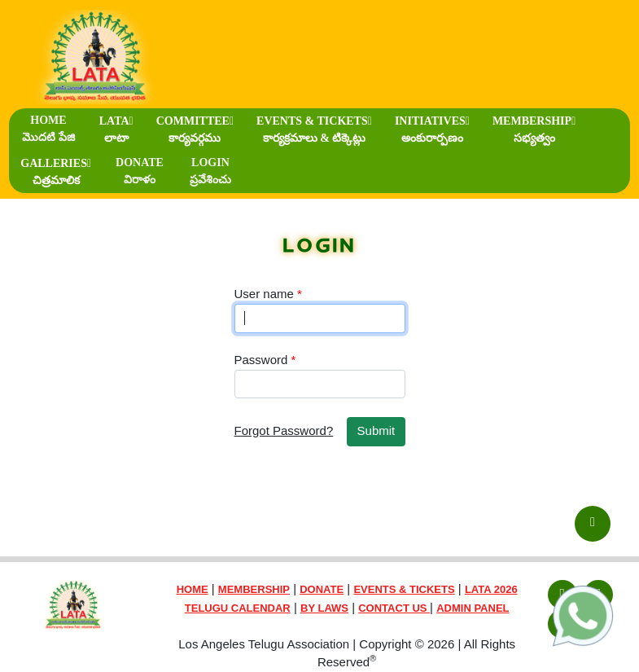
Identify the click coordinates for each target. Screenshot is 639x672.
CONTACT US (394, 608)
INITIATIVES (432, 130)
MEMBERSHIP (534, 130)
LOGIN (210, 171)
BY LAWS (324, 608)
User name (268, 294)
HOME (48, 129)
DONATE (140, 171)
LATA (116, 130)
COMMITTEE (195, 130)
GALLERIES (56, 172)
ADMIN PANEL (473, 608)
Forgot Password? (284, 430)
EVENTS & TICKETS (314, 130)
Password (265, 360)
